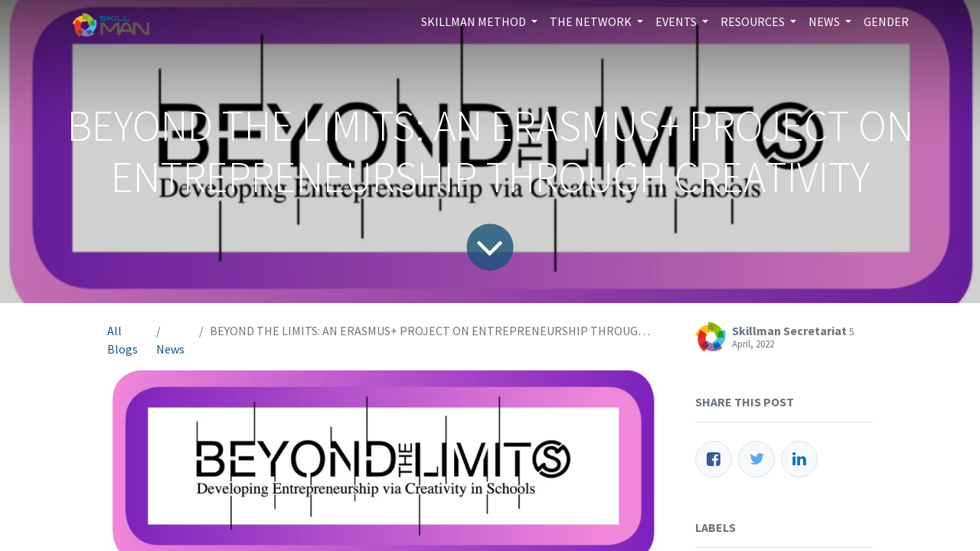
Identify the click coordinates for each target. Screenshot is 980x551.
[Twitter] (756, 459)
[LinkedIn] (799, 459)
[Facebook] (714, 459)
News (170, 349)
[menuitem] (886, 21)
